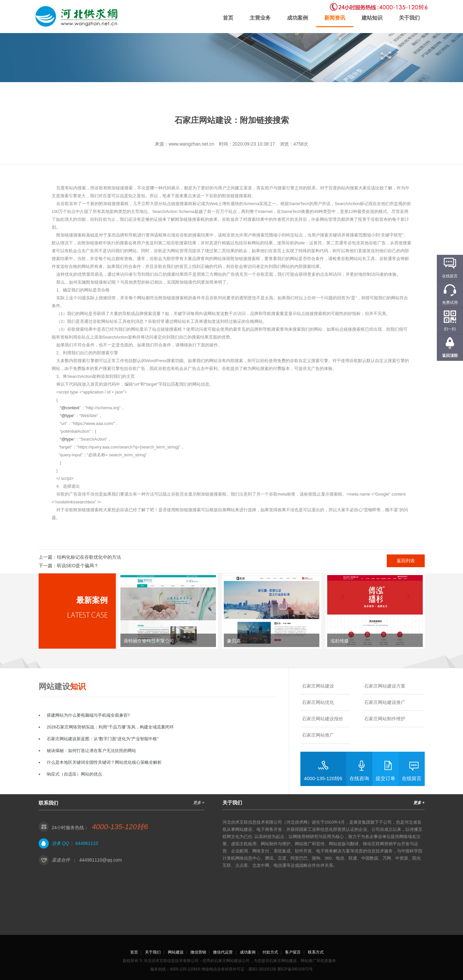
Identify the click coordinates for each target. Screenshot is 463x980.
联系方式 (316, 952)
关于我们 (409, 18)
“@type (67, 416)
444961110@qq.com (100, 860)
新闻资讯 (335, 18)
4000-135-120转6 (323, 778)
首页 (228, 18)
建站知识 (372, 18)
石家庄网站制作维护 (385, 719)
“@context (70, 408)
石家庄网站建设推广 (385, 702)
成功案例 (297, 18)
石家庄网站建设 (318, 686)
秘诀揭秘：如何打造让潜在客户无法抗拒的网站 (91, 751)
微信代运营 (223, 952)
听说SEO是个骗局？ (78, 566)
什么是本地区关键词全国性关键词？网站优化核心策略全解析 (104, 762)
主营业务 (260, 18)
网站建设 (176, 952)
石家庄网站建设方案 (385, 686)
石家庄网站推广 (318, 735)
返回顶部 (450, 356)
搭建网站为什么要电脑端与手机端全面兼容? (88, 715)
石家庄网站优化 (318, 702)
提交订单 (385, 778)
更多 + (199, 803)
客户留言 (293, 952)
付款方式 (270, 952)
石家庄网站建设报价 (323, 719)
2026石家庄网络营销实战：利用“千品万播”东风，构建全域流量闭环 (110, 727)
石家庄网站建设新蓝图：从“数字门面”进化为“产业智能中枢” (103, 739)
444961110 (87, 843)
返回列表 (406, 561)
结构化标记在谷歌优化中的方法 (89, 557)
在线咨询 (359, 778)
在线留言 (412, 778)
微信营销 (198, 952)
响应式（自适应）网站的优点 (74, 774)
